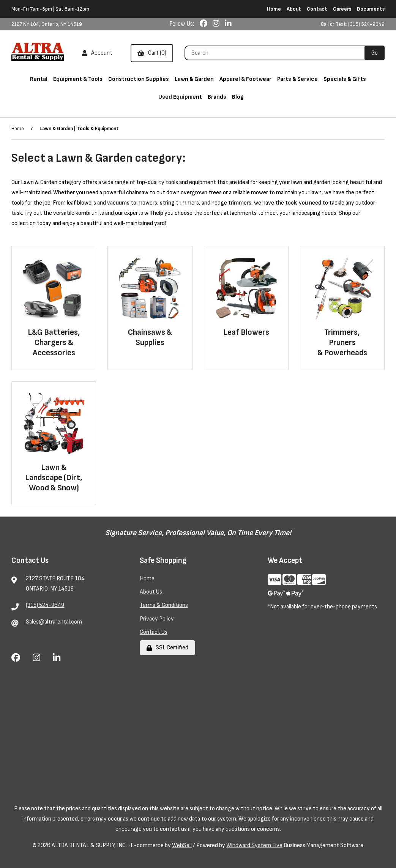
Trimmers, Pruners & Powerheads (342, 343)
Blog (238, 97)
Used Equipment (180, 97)
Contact (317, 9)
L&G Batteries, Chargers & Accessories (54, 343)
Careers (342, 9)
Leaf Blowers (246, 332)
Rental (39, 79)
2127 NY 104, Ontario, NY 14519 (47, 24)
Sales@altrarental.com (54, 622)
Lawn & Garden (194, 79)
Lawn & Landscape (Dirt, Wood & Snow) (54, 478)
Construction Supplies (139, 79)
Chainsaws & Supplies (150, 337)
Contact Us (154, 632)
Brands (217, 97)
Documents (371, 9)
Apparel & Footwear (245, 79)
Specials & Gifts (345, 79)
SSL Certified (167, 648)
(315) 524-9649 (45, 605)
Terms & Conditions (164, 605)
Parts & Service (297, 79)
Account (97, 53)
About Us (151, 592)
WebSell (182, 845)
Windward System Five (254, 845)
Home (274, 9)
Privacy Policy (157, 619)
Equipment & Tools (78, 79)
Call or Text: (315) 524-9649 (353, 24)
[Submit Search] (375, 53)
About (294, 9)
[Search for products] (277, 53)
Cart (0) (152, 53)
